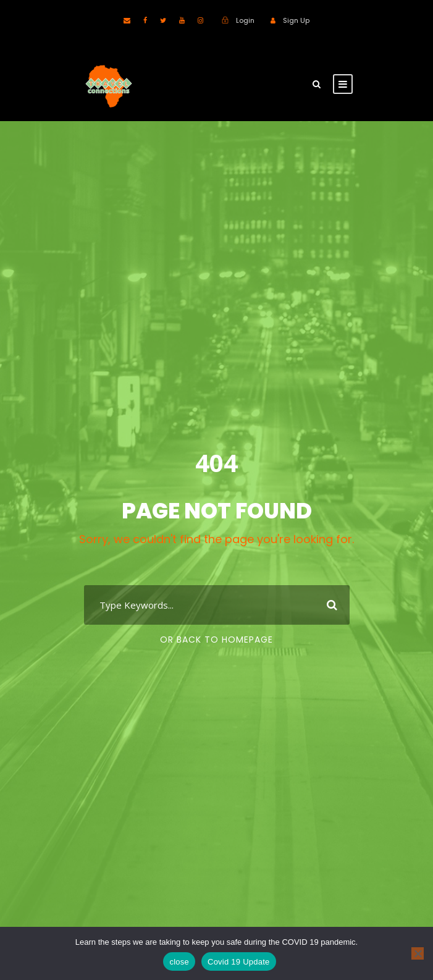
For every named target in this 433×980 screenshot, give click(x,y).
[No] (418, 953)
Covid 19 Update (239, 962)
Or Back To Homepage (216, 640)
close (179, 962)
